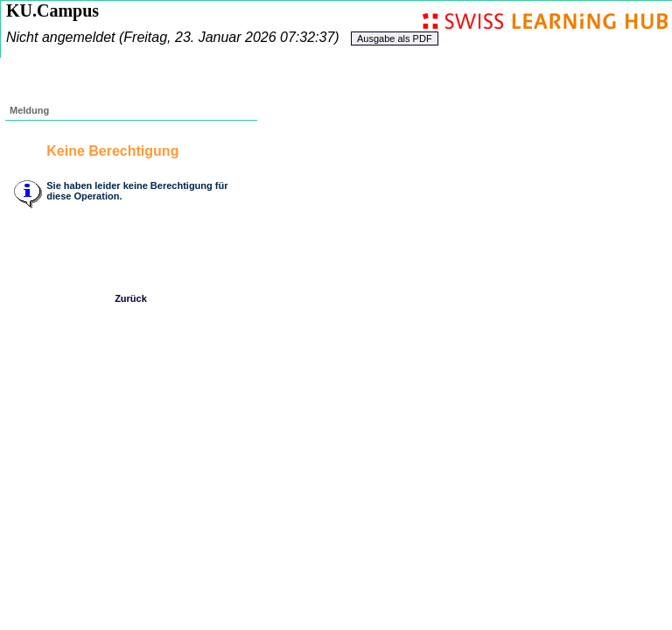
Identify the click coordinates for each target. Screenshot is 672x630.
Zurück (131, 298)
